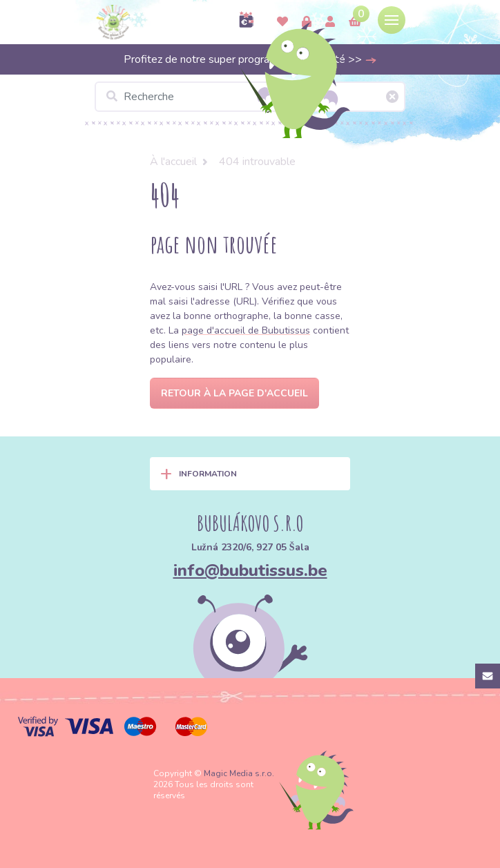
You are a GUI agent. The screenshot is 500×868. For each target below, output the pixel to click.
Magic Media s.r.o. (239, 773)
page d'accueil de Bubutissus (246, 330)
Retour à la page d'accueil (234, 393)
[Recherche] (250, 97)
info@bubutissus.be (250, 570)
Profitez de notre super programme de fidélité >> (250, 59)
